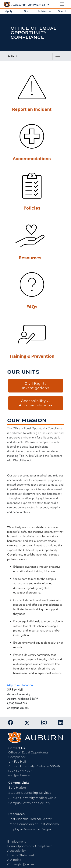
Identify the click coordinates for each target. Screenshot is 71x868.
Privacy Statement (21, 855)
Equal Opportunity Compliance (30, 846)
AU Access (44, 11)
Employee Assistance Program (31, 829)
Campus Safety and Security (29, 803)
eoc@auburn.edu (21, 775)
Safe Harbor (17, 788)
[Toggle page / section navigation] (58, 56)
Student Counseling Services (30, 793)
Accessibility (16, 851)
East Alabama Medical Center (30, 819)
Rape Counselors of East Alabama (34, 824)
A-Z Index (14, 860)
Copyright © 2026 (21, 864)
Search (62, 11)
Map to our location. (20, 685)
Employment (16, 841)
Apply (9, 11)
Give (27, 11)
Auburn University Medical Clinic (32, 798)
